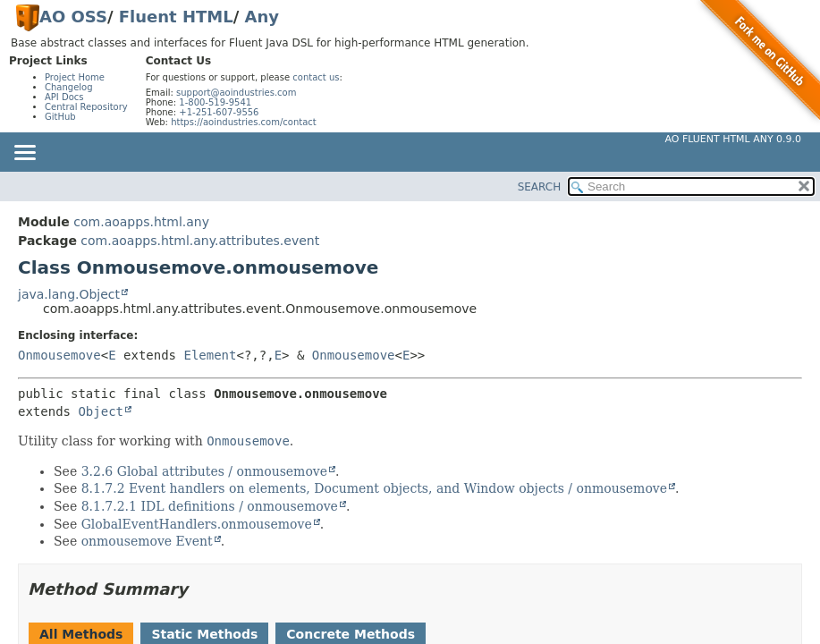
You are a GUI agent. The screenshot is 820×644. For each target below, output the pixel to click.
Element (210, 355)
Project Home (75, 77)
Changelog (69, 87)
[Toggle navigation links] (24, 154)
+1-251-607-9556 (219, 112)
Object (101, 411)
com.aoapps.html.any (141, 222)
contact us (316, 77)
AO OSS (73, 17)
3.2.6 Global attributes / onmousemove (204, 471)
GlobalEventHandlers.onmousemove (197, 524)
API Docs (64, 97)
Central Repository (86, 107)
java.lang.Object (69, 294)
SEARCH (540, 187)
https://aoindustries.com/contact (244, 122)
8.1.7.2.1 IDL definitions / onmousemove (210, 506)
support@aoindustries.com (236, 93)
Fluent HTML (176, 17)
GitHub (60, 117)
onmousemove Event (147, 541)
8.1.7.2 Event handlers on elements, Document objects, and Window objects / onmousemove (374, 488)
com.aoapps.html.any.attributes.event (200, 241)
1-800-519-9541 (215, 102)
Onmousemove (59, 355)
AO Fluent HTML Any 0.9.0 (733, 139)
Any (262, 17)
